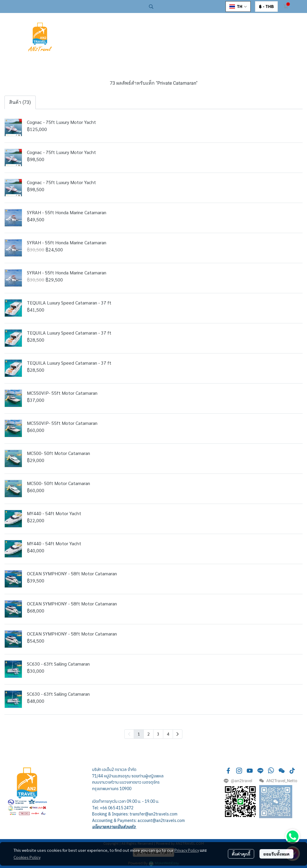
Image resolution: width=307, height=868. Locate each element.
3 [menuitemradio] (158, 734)
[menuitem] (178, 734)
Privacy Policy (187, 850)
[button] (184, 6)
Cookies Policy (27, 857)
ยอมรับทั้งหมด (276, 854)
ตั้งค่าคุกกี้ (241, 854)
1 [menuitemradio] (139, 734)
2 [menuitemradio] (148, 734)
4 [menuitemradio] (168, 734)
